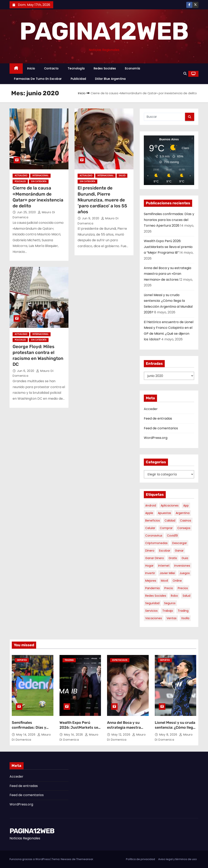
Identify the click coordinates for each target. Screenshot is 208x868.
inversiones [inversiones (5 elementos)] (182, 566)
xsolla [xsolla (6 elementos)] (185, 618)
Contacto (51, 68)
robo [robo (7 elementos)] (174, 596)
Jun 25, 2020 (27, 212)
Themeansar (85, 859)
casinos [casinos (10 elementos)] (186, 521)
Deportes (22, 660)
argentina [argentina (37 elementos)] (183, 513)
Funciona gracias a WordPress (30, 859)
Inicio (31, 68)
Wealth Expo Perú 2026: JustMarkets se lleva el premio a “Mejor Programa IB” (168, 247)
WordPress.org (156, 438)
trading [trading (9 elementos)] (183, 611)
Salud (122, 176)
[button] (185, 74)
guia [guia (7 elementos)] (185, 558)
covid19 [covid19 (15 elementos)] (172, 536)
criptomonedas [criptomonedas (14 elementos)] (156, 543)
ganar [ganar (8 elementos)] (179, 551)
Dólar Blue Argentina (110, 79)
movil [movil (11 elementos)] (164, 581)
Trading (69, 660)
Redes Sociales (105, 68)
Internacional (40, 176)
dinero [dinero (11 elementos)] (150, 551)
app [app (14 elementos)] (186, 505)
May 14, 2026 (26, 735)
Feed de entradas (158, 418)
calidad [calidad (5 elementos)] (170, 521)
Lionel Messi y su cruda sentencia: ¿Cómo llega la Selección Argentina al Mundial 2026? (175, 730)
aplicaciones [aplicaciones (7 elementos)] (170, 505)
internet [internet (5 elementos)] (164, 566)
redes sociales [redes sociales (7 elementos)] (156, 596)
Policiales (20, 181)
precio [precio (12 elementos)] (169, 588)
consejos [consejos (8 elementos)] (184, 528)
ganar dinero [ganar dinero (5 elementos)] (155, 558)
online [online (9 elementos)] (177, 581)
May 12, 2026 (121, 735)
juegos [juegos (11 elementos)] (185, 573)
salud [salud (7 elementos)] (186, 596)
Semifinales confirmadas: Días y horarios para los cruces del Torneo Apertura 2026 (169, 220)
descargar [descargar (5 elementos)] (180, 543)
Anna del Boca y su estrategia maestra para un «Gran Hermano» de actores (167, 274)
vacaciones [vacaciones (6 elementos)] (154, 618)
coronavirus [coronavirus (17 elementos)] (154, 536)
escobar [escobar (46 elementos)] (165, 551)
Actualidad (21, 176)
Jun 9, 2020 (91, 218)
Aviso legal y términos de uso (178, 859)
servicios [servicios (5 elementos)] (151, 611)
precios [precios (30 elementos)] (183, 588)
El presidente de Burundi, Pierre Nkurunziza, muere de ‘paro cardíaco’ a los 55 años (102, 200)
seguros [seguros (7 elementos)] (170, 603)
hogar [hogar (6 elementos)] (149, 566)
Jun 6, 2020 (26, 371)
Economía (133, 68)
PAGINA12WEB (104, 31)
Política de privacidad (140, 859)
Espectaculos (120, 660)
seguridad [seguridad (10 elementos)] (152, 603)
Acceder (151, 409)
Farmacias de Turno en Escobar (38, 79)
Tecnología (76, 68)
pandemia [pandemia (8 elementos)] (152, 588)
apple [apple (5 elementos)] (149, 513)
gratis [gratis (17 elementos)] (173, 558)
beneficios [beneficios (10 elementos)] (153, 521)
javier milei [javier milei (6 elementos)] (167, 573)
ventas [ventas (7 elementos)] (172, 618)
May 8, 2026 (169, 735)
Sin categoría (39, 181)
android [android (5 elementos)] (151, 505)
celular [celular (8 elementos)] (150, 528)
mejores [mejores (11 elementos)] (151, 581)
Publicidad (78, 79)
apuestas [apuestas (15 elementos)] (164, 513)
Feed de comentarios (161, 428)
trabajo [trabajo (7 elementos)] (168, 611)
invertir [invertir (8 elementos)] (150, 573)
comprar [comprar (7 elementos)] (166, 528)
